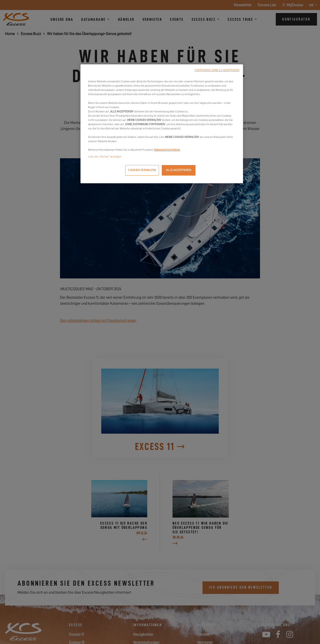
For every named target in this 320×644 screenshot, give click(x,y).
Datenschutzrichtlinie (167, 150)
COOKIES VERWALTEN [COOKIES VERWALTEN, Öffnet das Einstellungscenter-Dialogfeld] (142, 170)
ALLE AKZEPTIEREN (178, 170)
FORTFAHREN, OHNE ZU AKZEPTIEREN (217, 70)
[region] (162, 124)
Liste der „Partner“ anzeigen (105, 157)
